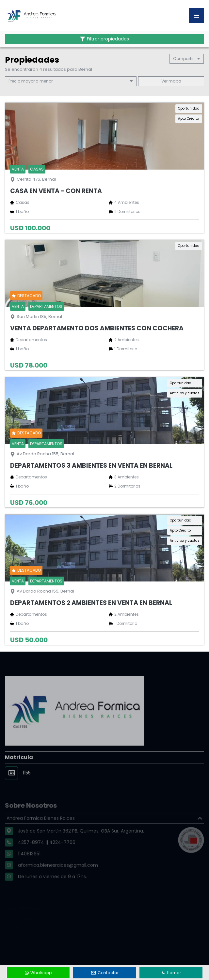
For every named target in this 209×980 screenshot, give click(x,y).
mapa (171, 81)
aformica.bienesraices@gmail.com (58, 875)
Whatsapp (38, 973)
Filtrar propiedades (104, 39)
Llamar (171, 973)
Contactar (105, 973)
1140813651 (29, 863)
